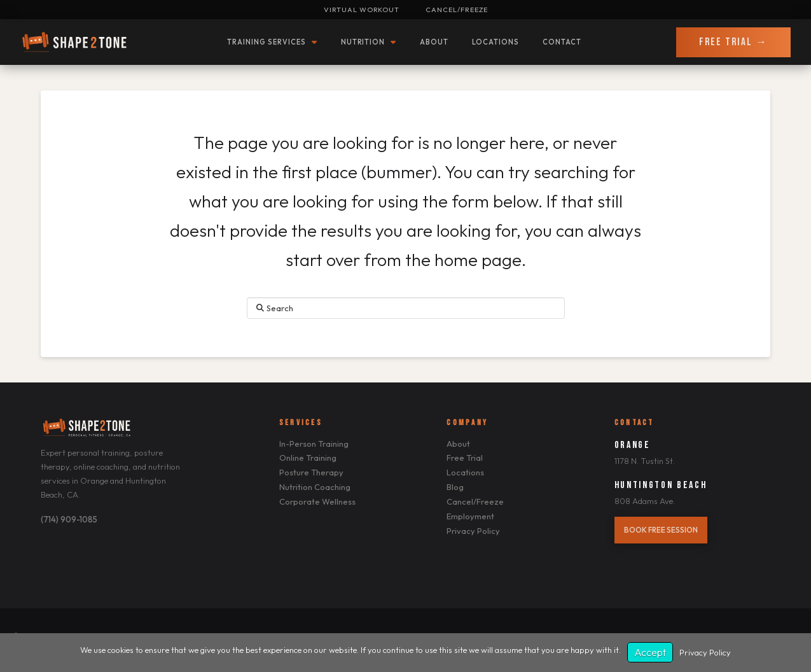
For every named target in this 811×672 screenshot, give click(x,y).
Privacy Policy (705, 652)
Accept (650, 652)
